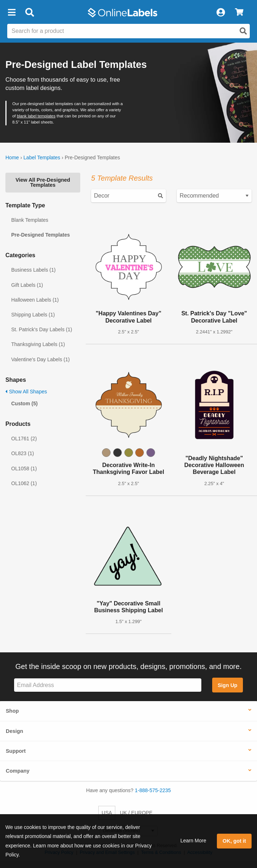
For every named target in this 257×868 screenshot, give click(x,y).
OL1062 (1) (24, 483)
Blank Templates (30, 220)
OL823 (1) (23, 453)
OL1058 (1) (24, 468)
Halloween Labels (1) (35, 300)
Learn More (193, 841)
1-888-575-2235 (153, 790)
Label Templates (42, 157)
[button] (12, 13)
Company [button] (18, 771)
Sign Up (227, 685)
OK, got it (234, 841)
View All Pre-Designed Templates (43, 182)
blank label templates (36, 116)
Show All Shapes (26, 392)
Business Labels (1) (33, 270)
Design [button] (14, 731)
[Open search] (243, 31)
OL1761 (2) (24, 439)
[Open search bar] (29, 13)
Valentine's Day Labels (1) (40, 359)
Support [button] (16, 751)
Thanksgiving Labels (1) (38, 344)
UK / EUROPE (136, 813)
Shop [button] (12, 711)
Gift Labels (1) (27, 285)
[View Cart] (239, 13)
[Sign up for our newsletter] (108, 685)
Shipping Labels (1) (33, 315)
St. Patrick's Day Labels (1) (42, 329)
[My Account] (220, 13)
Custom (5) (24, 403)
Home (12, 157)
